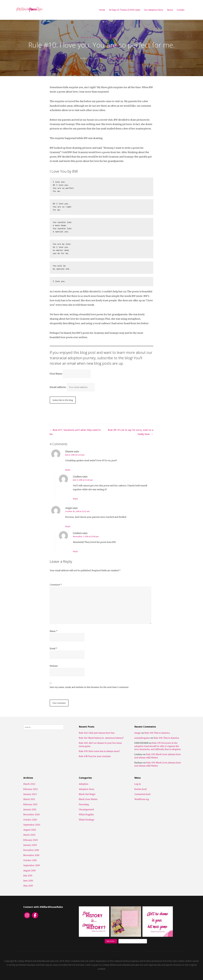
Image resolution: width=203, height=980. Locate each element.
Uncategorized (86, 809)
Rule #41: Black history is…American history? (101, 738)
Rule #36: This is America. (157, 733)
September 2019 (32, 865)
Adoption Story (87, 789)
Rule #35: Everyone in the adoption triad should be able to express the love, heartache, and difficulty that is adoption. (158, 746)
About (170, 10)
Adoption (84, 784)
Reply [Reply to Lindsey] (75, 499)
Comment (56, 585)
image (138, 733)
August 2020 (30, 830)
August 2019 (29, 871)
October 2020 (30, 820)
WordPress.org (142, 799)
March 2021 (29, 799)
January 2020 (30, 845)
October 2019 (30, 860)
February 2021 (30, 804)
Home (102, 10)
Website (54, 666)
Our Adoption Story (154, 10)
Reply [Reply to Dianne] (68, 470)
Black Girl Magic (92, 37)
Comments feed (142, 794)
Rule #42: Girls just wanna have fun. (97, 733)
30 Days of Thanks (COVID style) (125, 10)
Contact (181, 10)
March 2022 (29, 784)
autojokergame (142, 738)
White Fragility (86, 814)
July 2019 (28, 876)
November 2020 (32, 814)
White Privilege (87, 820)
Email (53, 648)
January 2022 (30, 794)
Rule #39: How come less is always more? (99, 751)
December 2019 (31, 850)
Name (54, 631)
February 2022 (31, 789)
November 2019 (31, 855)
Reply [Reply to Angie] (68, 526)
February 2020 (31, 840)
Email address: (58, 387)
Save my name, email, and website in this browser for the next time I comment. (89, 687)
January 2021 (30, 809)
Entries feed (140, 789)
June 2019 (28, 881)
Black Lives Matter (88, 799)
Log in (138, 784)
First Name (56, 373)
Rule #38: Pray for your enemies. (95, 756)
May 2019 (28, 886)
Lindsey (117, 58)
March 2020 (29, 835)
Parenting (117, 37)
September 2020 (32, 825)
